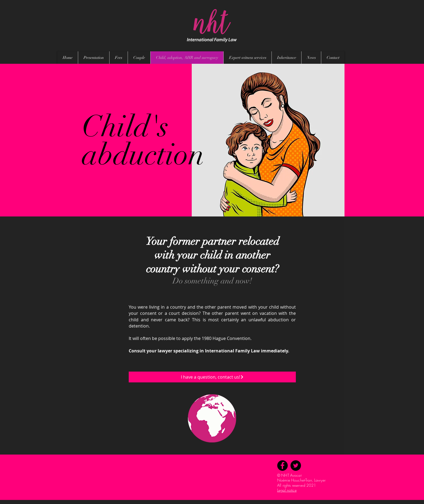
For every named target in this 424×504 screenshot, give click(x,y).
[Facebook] (282, 465)
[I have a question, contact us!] (212, 377)
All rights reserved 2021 (297, 485)
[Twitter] (296, 465)
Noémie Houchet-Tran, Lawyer (301, 480)
